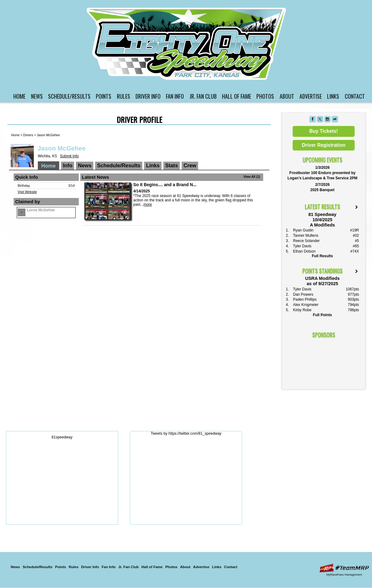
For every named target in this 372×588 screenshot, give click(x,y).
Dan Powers (303, 294)
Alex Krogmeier (306, 305)
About (287, 96)
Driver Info (148, 96)
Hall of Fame (237, 96)
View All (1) (252, 177)
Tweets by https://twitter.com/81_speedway (186, 433)
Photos (265, 96)
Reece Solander (306, 241)
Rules (124, 96)
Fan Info (175, 96)
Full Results (322, 256)
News (37, 96)
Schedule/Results (69, 96)
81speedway (62, 437)
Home (19, 96)
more (148, 204)
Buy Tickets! (324, 131)
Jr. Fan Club (203, 96)
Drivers (28, 135)
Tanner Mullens (306, 236)
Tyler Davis (302, 246)
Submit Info (69, 156)
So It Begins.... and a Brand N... (165, 185)
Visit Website (27, 192)
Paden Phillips (305, 299)
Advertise (311, 96)
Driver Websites (344, 568)
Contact (355, 96)
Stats (172, 166)
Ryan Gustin (303, 230)
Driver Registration (324, 145)
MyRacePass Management (344, 575)
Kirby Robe (302, 310)
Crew (190, 166)
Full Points (322, 315)
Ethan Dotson (304, 251)
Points (104, 96)
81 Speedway (187, 44)
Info (68, 166)
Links (333, 96)
